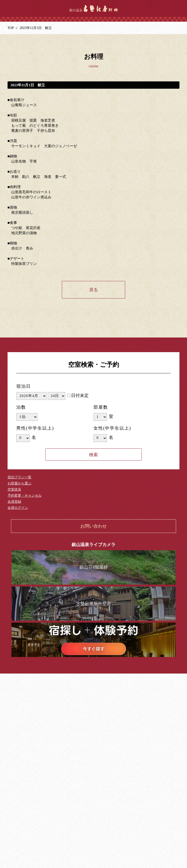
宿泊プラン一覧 (19, 477)
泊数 (21, 407)
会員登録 (14, 502)
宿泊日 (23, 386)
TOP (11, 28)
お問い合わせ (93, 526)
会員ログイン (18, 508)
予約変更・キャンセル (25, 496)
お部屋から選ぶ (19, 483)
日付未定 (78, 395)
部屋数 (101, 407)
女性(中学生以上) (112, 428)
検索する (93, 454)
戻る (93, 290)
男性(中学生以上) (35, 428)
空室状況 (14, 489)
